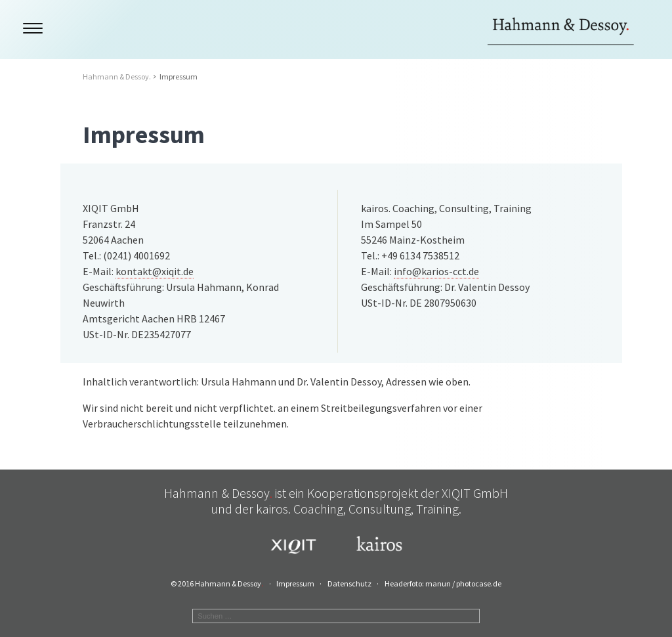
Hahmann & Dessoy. (117, 77)
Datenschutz (349, 583)
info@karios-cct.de (436, 271)
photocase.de (479, 583)
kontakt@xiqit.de (155, 271)
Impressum (295, 583)
